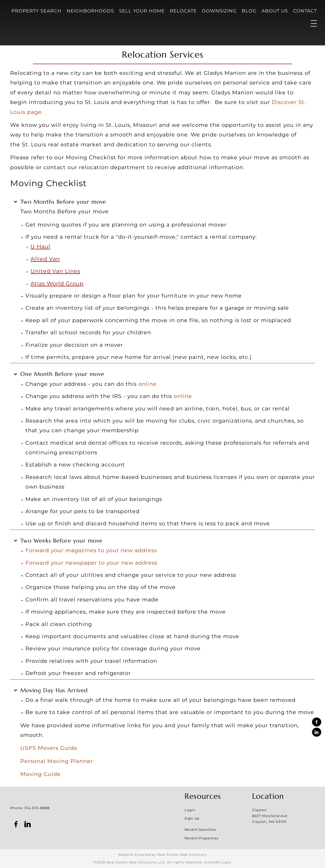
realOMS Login (218, 862)
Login (190, 810)
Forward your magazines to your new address (91, 550)
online (148, 384)
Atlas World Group (57, 283)
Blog (249, 11)
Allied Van (45, 259)
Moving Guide (40, 774)
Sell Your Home (142, 11)
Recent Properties (201, 838)
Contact (305, 11)
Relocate (183, 11)
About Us (275, 11)
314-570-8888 (37, 808)
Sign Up (192, 818)
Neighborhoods (90, 11)
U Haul (40, 246)
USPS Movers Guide (49, 748)
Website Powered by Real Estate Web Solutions (162, 855)
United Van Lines (55, 271)
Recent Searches (200, 829)
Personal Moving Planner (57, 761)
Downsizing (219, 11)
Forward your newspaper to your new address (91, 563)
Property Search (36, 11)
